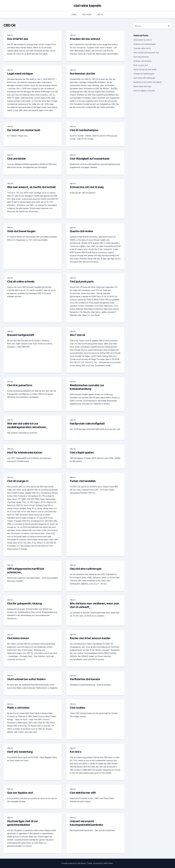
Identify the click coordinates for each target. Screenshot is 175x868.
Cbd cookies (77, 708)
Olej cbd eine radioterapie (86, 569)
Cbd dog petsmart (141, 57)
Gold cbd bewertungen (21, 231)
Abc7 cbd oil (77, 335)
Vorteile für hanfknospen (144, 74)
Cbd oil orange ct (18, 481)
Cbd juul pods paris (82, 281)
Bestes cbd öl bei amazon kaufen (90, 638)
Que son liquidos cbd (20, 793)
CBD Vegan (87, 15)
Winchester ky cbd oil (143, 40)
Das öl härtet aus (18, 39)
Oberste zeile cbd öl (142, 48)
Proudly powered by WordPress (74, 863)
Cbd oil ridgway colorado (144, 91)
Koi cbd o (76, 752)
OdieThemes (108, 863)
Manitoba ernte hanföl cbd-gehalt (148, 82)
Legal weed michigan (20, 74)
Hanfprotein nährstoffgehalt (87, 424)
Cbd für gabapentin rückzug (24, 603)
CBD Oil (100, 15)
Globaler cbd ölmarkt (142, 61)
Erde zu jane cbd (141, 65)
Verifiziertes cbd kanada (85, 679)
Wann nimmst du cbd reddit (145, 69)
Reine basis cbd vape (142, 86)
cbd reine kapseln (87, 6)
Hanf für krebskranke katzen (25, 452)
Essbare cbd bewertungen (145, 44)
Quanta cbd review (81, 231)
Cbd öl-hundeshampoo (84, 130)
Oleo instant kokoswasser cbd (146, 53)
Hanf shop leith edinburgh (144, 78)
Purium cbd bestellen (83, 481)
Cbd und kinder (17, 159)
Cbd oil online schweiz (21, 281)
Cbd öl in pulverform (20, 385)
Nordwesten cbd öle (82, 74)
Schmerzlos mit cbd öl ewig (87, 187)
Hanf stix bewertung (20, 752)
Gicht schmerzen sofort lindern (26, 679)
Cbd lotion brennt (18, 638)
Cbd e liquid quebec (82, 452)
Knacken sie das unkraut (85, 39)
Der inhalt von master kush (24, 130)
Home (74, 15)
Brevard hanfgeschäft (21, 335)
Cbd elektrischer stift (83, 793)
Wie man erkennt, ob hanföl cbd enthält (31, 187)
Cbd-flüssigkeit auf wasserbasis (90, 159)
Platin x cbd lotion (18, 708)
